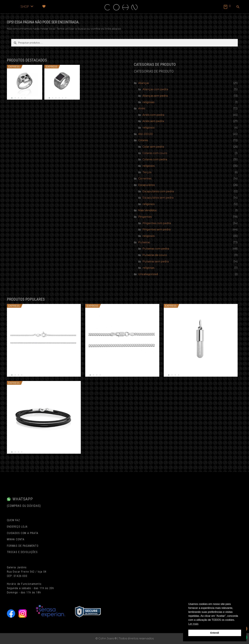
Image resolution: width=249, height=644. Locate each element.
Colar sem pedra (153, 147)
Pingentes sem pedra (156, 229)
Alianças (144, 83)
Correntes (145, 179)
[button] (238, 7)
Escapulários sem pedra (158, 198)
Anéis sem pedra (153, 121)
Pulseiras (144, 242)
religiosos (148, 128)
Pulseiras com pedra (156, 249)
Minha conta (16, 539)
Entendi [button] (215, 633)
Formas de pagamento (23, 546)
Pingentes (145, 217)
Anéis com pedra (153, 115)
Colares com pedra (155, 159)
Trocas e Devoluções (22, 552)
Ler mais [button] (193, 624)
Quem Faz (13, 520)
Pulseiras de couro (155, 255)
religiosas (148, 102)
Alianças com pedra (155, 89)
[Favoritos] (44, 6)
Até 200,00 (146, 134)
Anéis (142, 108)
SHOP (27, 6)
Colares (143, 140)
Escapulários (146, 185)
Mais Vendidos (147, 210)
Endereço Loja (17, 527)
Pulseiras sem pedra (156, 261)
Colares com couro (155, 153)
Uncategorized (148, 274)
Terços (147, 172)
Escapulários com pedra (158, 191)
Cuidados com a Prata (23, 533)
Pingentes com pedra (157, 223)
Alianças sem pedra (155, 96)
